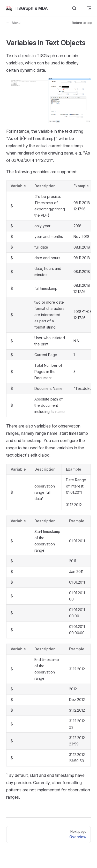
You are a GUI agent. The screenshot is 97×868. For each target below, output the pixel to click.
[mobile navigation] (89, 8)
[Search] (74, 8)
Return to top (82, 23)
